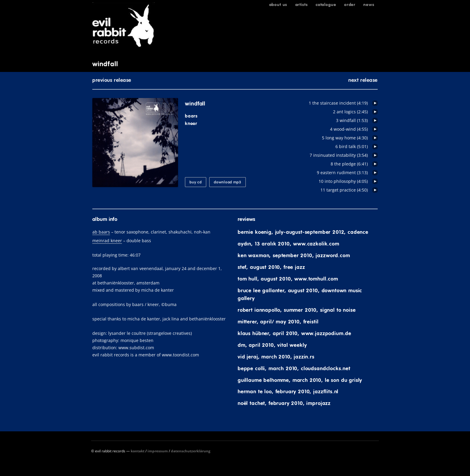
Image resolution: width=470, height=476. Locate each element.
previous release (112, 80)
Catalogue (326, 4)
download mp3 (227, 182)
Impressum (158, 451)
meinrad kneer (107, 241)
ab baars (101, 232)
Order (350, 4)
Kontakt (138, 451)
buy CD (195, 182)
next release (363, 80)
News (369, 4)
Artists (302, 4)
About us (278, 4)
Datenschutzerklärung (191, 451)
